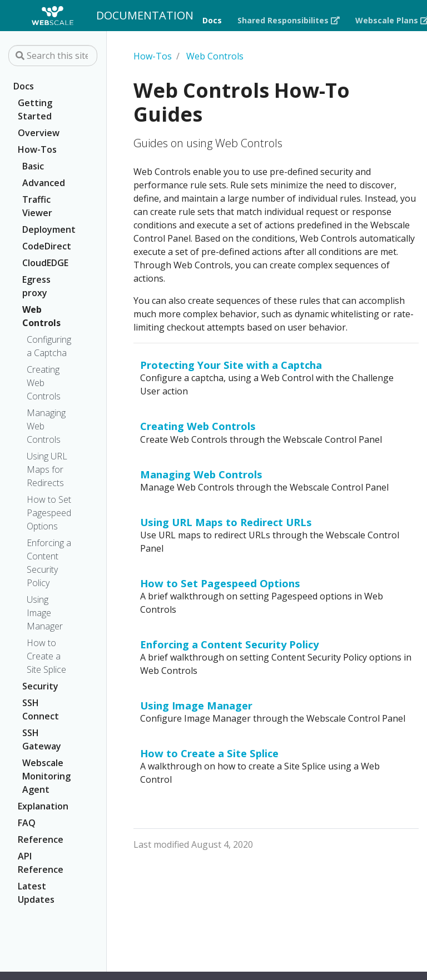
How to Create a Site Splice (46, 656)
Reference (41, 839)
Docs (24, 86)
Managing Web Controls (46, 426)
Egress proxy (36, 286)
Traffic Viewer (37, 206)
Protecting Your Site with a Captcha (231, 365)
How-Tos (37, 149)
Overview (39, 133)
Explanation (43, 806)
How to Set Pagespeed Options (49, 513)
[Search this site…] (53, 56)
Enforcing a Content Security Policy (49, 563)
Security (40, 686)
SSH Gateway (42, 739)
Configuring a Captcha (49, 346)
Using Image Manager (45, 613)
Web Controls (41, 316)
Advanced (44, 183)
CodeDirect (47, 246)
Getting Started (35, 109)
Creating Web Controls (44, 383)
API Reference (41, 863)
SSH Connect (41, 709)
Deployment (48, 229)
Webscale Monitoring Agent (46, 776)
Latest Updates (36, 893)
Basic (33, 166)
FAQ (27, 823)
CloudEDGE (45, 263)
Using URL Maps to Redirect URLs (226, 522)
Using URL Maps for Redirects (47, 469)
